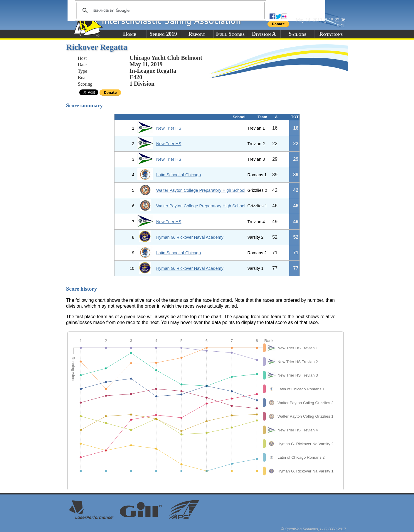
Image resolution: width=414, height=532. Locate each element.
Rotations (331, 34)
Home (130, 34)
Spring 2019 (163, 34)
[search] (170, 11)
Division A (264, 34)
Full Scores (230, 34)
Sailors (297, 34)
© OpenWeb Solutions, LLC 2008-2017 (314, 529)
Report (197, 34)
